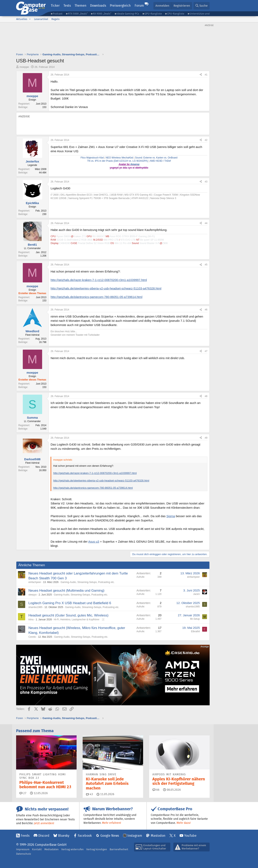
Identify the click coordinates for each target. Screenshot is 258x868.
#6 (206, 310)
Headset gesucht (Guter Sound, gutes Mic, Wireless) (68, 615)
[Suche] (202, 6)
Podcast (58, 14)
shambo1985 (35, 607)
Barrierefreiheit (119, 849)
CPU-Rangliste (176, 14)
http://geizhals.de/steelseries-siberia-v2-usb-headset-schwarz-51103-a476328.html (106, 288)
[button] (30, 19)
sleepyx (33, 595)
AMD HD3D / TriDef (160, 161)
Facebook (85, 836)
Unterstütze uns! (200, 14)
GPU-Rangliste (153, 14)
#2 (206, 140)
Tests (67, 6)
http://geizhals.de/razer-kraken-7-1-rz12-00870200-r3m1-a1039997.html (99, 280)
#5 (206, 265)
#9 (206, 438)
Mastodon (158, 836)
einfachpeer (35, 582)
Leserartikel (41, 19)
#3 (206, 182)
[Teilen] (201, 75)
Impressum (23, 849)
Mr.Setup (195, 619)
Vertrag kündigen (97, 849)
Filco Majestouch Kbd (92, 158)
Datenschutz (24, 854)
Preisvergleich (120, 6)
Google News (110, 836)
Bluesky (64, 836)
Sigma (171, 516)
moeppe (24, 67)
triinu (31, 620)
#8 (206, 396)
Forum (139, 6)
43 (89, 794)
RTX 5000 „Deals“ (78, 14)
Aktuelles (22, 19)
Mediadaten (51, 849)
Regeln (56, 19)
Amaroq (135, 164)
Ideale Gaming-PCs (128, 14)
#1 (206, 75)
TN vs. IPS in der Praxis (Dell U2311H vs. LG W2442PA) (117, 161)
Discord (44, 836)
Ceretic (32, 637)
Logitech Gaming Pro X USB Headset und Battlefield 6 (70, 603)
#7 (206, 351)
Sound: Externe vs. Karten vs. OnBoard (156, 158)
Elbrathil (195, 631)
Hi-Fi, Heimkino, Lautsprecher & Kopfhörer (77, 620)
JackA (196, 594)
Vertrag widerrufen (72, 849)
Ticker (55, 6)
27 (23, 793)
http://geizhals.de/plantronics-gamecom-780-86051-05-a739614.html (96, 297)
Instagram (135, 836)
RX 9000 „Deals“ (102, 14)
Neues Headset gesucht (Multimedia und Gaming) (66, 591)
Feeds (25, 836)
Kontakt (37, 849)
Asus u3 (94, 541)
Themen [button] (80, 6)
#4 (206, 223)
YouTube (190, 836)
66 (156, 790)
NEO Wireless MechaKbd (119, 158)
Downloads (98, 6)
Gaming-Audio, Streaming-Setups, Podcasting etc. (87, 582)
